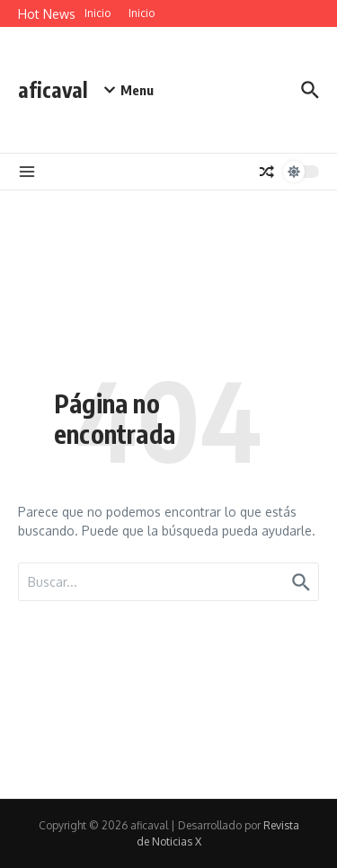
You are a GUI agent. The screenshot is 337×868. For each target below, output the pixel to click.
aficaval (53, 89)
